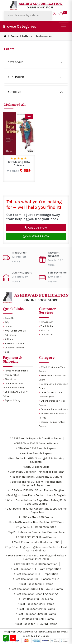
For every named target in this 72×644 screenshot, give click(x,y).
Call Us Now (36, 228)
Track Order (46, 326)
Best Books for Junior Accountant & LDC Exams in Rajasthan (36, 510)
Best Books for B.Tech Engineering (36, 594)
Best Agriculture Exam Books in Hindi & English (36, 495)
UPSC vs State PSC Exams (36, 517)
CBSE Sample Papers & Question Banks (36, 438)
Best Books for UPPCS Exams (36, 609)
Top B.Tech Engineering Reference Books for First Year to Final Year (36, 549)
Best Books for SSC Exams (36, 584)
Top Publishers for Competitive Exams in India (36, 532)
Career (7, 327)
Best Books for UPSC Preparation (36, 564)
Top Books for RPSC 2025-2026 (36, 527)
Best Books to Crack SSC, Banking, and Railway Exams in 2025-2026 (36, 557)
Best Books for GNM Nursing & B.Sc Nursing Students (36, 460)
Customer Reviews (14, 348)
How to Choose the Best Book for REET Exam (36, 522)
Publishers (9, 335)
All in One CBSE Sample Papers (36, 448)
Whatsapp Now (36, 236)
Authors (14, 92)
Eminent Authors (21, 36)
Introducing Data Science (19, 164)
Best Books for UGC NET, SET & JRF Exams (36, 589)
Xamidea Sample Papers (36, 453)
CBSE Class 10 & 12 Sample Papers (36, 443)
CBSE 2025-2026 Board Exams (36, 537)
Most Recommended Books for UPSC (36, 542)
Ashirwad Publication (34, 632)
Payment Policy (12, 400)
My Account (46, 322)
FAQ (6, 322)
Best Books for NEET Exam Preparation (36, 569)
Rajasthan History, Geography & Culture (36, 477)
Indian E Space (42, 636)
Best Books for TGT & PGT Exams (36, 624)
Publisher (16, 77)
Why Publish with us (14, 331)
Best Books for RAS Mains (36, 599)
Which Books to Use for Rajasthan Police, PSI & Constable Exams (36, 502)
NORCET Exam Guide (36, 467)
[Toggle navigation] (64, 26)
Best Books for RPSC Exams (36, 604)
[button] (56, 13)
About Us (9, 318)
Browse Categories (20, 26)
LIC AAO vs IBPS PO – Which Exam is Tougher (36, 490)
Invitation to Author (14, 343)
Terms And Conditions (15, 371)
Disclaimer (10, 379)
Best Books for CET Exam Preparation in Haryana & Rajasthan (36, 484)
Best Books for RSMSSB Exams (36, 614)
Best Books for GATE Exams (36, 619)
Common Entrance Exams (54, 409)
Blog (6, 352)
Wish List (45, 330)
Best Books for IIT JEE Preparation (36, 574)
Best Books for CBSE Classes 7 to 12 (36, 579)
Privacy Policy (11, 375)
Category (15, 62)
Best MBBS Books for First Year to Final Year (36, 472)
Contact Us (46, 335)
